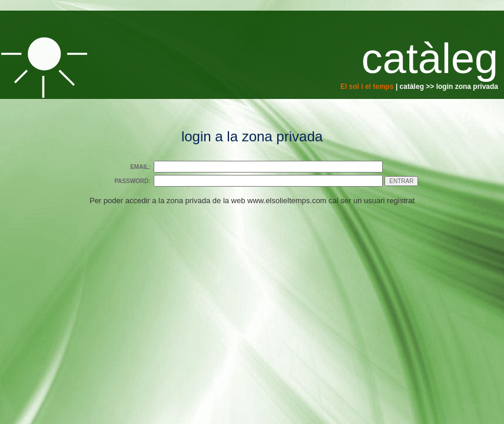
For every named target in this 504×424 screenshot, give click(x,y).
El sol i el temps (367, 87)
